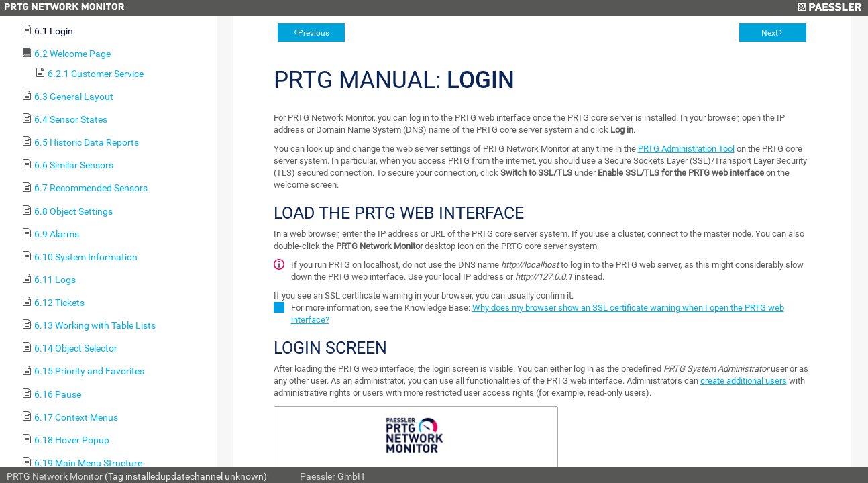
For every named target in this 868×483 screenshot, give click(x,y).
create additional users (744, 381)
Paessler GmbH (332, 476)
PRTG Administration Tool (686, 149)
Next (770, 33)
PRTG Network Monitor (55, 476)
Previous (314, 33)
